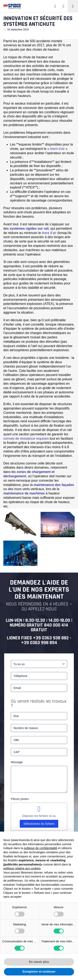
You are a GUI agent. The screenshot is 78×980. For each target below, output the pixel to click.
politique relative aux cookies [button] (22, 868)
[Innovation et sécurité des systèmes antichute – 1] (20, 525)
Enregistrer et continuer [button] (39, 972)
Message (17, 762)
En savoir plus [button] (39, 962)
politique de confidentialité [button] (40, 848)
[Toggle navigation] (73, 6)
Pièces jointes (20, 799)
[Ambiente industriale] (20, 553)
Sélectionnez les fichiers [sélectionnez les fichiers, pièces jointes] (39, 824)
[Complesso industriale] (58, 525)
